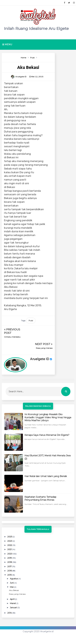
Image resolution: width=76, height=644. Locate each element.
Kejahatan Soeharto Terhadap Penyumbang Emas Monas (40, 498)
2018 (10, 562)
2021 (10, 549)
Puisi (31, 321)
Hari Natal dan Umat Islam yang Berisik (46, 476)
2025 (10, 537)
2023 (10, 541)
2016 (10, 571)
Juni (12, 583)
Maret (13, 603)
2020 (10, 554)
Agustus (14, 579)
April (12, 599)
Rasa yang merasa (44, 348)
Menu (7, 44)
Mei (12, 587)
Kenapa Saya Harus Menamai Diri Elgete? (47, 435)
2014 (10, 613)
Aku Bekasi (14, 590)
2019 (10, 558)
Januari (14, 607)
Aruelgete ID (40, 359)
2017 (10, 566)
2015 (10, 575)
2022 (10, 545)
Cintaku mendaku (12, 337)
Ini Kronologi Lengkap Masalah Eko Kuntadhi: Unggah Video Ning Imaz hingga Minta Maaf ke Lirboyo (48, 417)
